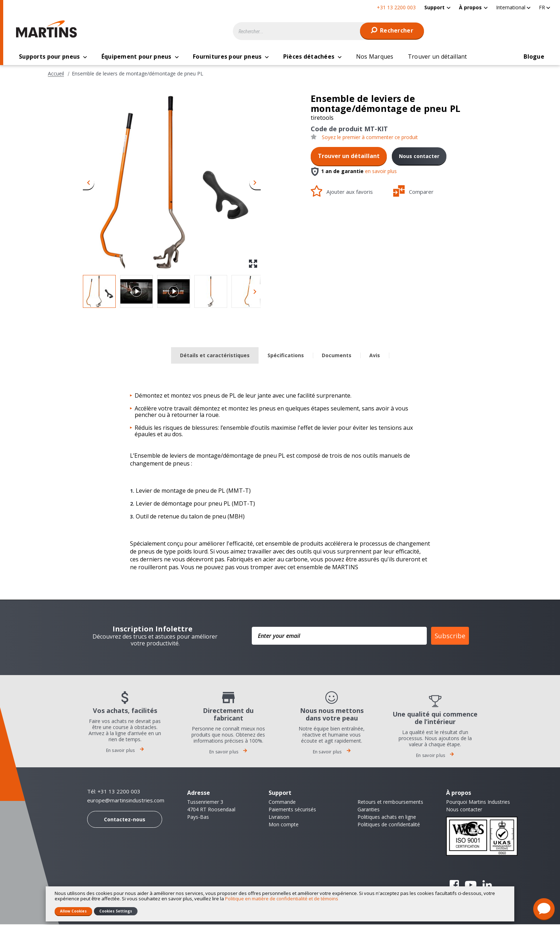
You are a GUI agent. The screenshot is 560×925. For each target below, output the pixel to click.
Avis (375, 356)
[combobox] (329, 31)
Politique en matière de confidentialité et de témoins (282, 899)
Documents (337, 356)
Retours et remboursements (390, 803)
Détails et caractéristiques (215, 356)
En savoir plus (125, 751)
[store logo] (48, 29)
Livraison (279, 818)
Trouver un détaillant (349, 157)
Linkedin (487, 886)
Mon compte (284, 825)
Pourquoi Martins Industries (478, 803)
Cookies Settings (116, 911)
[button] (513, 7)
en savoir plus (381, 172)
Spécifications (286, 356)
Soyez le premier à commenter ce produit (370, 138)
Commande (282, 803)
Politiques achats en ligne (387, 818)
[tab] (215, 356)
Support (434, 7)
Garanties (369, 810)
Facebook (454, 886)
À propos (470, 7)
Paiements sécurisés (292, 810)
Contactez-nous (125, 820)
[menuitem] (437, 7)
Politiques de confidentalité (389, 825)
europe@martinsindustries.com (126, 801)
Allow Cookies (73, 911)
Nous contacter (419, 157)
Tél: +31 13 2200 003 (114, 792)
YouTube (471, 886)
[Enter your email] (339, 636)
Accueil (56, 74)
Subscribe (450, 636)
